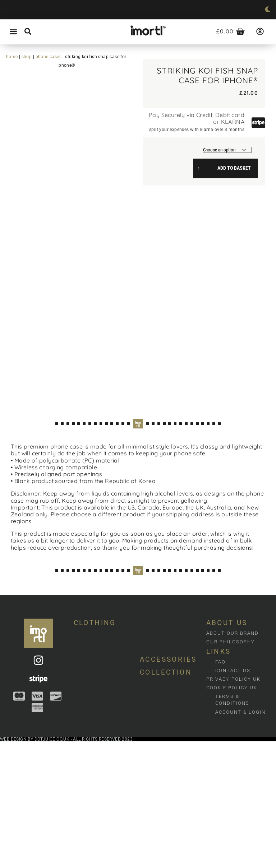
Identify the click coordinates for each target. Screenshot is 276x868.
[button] (13, 32)
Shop (27, 57)
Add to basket (234, 168)
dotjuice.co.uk (52, 865)
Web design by (17, 865)
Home (12, 57)
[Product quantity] (202, 168)
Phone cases (49, 57)
